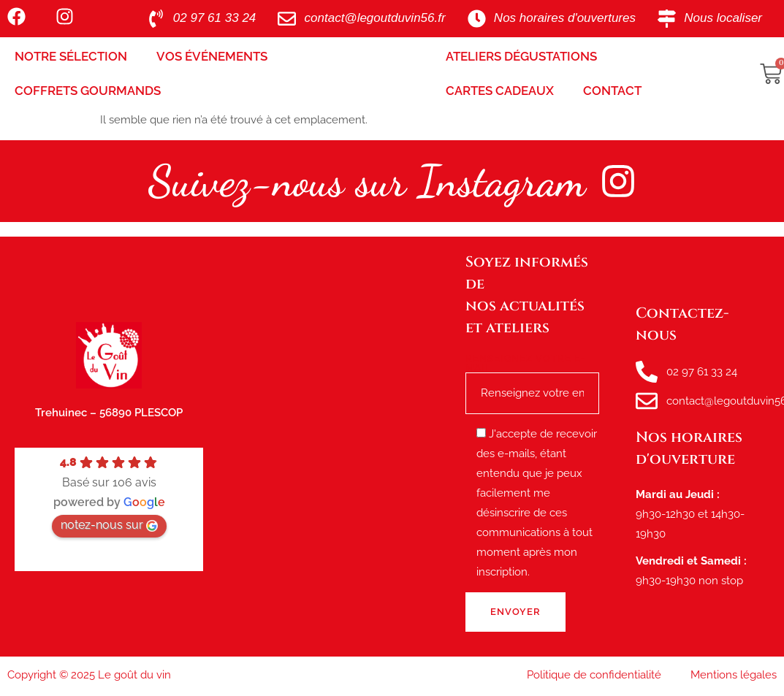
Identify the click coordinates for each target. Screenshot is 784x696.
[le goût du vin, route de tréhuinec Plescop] (334, 447)
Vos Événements (212, 56)
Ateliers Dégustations (521, 56)
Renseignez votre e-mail (532, 376)
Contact (612, 91)
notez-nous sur (109, 525)
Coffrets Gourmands (88, 91)
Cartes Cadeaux (500, 91)
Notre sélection (71, 56)
